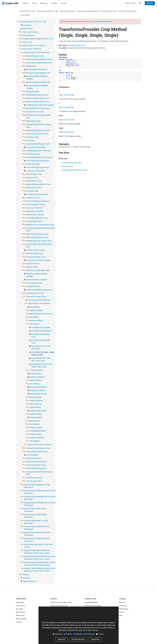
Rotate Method (35, 407)
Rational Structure (33, 264)
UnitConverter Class (33, 458)
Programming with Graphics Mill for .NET (38, 39)
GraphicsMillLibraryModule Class (38, 184)
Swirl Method (34, 424)
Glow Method (34, 384)
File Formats (27, 42)
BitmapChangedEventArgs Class (38, 73)
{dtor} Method (35, 307)
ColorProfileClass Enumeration (38, 167)
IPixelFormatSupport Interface (37, 201)
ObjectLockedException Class (37, 237)
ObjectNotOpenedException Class (39, 241)
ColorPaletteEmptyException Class (39, 157)
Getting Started (28, 35)
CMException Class (33, 121)
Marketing (78, 634)
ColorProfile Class (33, 164)
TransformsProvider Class (108, 11)
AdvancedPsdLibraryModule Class (39, 59)
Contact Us (123, 606)
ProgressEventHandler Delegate (38, 260)
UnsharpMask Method (38, 431)
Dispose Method (36, 374)
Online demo (20, 606)
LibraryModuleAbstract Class (37, 218)
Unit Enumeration (32, 455)
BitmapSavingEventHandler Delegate (40, 105)
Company (54, 3)
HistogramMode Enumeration (37, 194)
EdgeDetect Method (37, 377)
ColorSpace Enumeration (35, 171)
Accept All (95, 639)
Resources (44, 3)
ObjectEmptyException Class (37, 234)
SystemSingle (69, 95)
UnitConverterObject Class (36, 465)
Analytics (68, 634)
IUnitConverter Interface (35, 215)
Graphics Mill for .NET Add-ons (34, 45)
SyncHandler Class (33, 286)
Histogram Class (32, 191)
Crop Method (25, 15)
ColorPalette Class (33, 154)
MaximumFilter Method (38, 387)
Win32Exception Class (34, 478)
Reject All (61, 639)
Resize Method (35, 404)
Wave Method (35, 441)
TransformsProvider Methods (127, 11)
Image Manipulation (92, 602)
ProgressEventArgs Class (36, 257)
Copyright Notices (29, 581)
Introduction (27, 25)
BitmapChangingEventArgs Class (38, 82)
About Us (122, 602)
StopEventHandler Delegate (36, 280)
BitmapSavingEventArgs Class (37, 102)
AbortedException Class (35, 56)
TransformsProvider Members (39, 300)
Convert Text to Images (93, 606)
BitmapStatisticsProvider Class (38, 108)
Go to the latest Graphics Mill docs (100, 22)
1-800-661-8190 (130, 3)
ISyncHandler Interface (35, 211)
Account (64, 3)
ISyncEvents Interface (34, 208)
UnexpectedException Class (37, 452)
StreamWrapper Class (34, 283)
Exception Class (32, 178)
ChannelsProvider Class (35, 112)
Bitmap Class (31, 66)
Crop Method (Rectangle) (41, 327)
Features (25, 3)
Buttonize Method (36, 321)
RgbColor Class (32, 267)
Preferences (89, 634)
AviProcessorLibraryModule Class (39, 63)
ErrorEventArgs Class (34, 174)
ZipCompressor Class (34, 481)
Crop (72, 147)
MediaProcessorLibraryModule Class (40, 225)
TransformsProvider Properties (40, 445)
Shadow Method (36, 414)
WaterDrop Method (37, 438)
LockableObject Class (34, 221)
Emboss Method (36, 380)
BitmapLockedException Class (38, 98)
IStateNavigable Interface (36, 205)
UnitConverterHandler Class (36, 462)
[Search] (140, 3)
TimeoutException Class (35, 293)
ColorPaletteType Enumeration (37, 161)
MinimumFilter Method (38, 394)
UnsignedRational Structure (36, 468)
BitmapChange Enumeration (36, 69)
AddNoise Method (36, 310)
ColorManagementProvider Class (38, 151)
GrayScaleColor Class (34, 188)
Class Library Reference (68, 11)
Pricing (34, 3)
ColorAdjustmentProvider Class (38, 144)
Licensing (26, 578)
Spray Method (35, 421)
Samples (26, 575)
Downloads (20, 602)
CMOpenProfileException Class (38, 130)
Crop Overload (67, 166)
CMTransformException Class (37, 134)
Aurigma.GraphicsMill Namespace (88, 11)
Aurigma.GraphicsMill (77, 45)
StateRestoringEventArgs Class (38, 270)
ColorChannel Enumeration (36, 147)
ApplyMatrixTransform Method (41, 314)
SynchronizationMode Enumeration (39, 290)
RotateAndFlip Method (38, 411)
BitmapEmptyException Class (37, 95)
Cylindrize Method (36, 370)
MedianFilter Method (37, 390)
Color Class (30, 141)
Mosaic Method (35, 397)
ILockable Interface (33, 198)
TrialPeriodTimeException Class (38, 448)
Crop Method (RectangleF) (41, 331)
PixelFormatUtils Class (35, 254)
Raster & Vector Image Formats (61, 602)
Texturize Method (36, 428)
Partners (100, 634)
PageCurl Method (36, 401)
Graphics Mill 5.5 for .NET (27, 11)
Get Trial (150, 3)
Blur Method (34, 317)
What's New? (27, 29)
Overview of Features (31, 32)
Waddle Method (35, 434)
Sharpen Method (36, 417)
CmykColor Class (32, 137)
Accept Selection (78, 639)
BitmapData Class (33, 92)
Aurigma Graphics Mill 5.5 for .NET (48, 11)
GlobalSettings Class (34, 181)
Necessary (57, 634)
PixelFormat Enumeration (35, 250)
